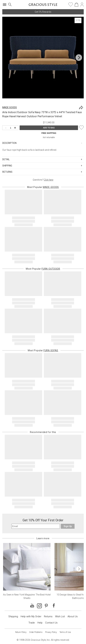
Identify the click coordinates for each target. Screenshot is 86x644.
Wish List (60, 616)
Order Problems (36, 632)
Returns (48, 616)
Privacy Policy (51, 632)
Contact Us (51, 623)
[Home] (43, 6)
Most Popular (43, 187)
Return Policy (21, 632)
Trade (32, 623)
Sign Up (68, 526)
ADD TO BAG (49, 128)
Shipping (13, 616)
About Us (73, 616)
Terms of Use (65, 632)
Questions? (43, 180)
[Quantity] (11, 128)
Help (40, 623)
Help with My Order (31, 616)
